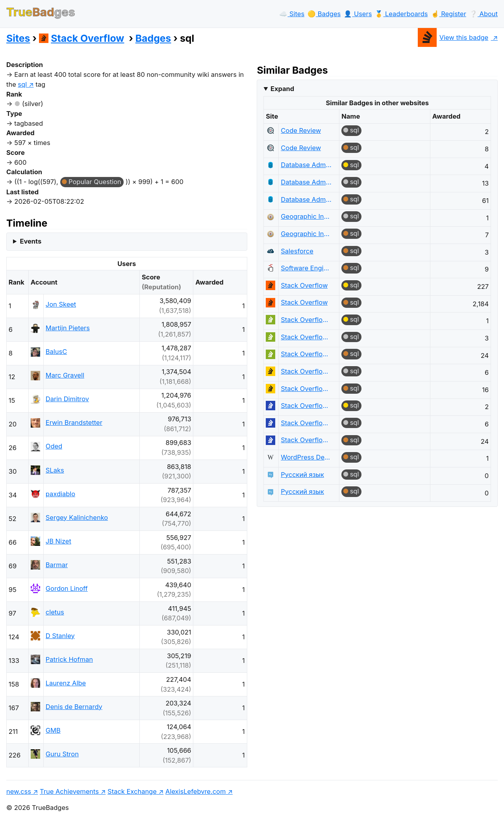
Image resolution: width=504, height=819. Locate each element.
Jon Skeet (61, 304)
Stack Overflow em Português (306, 320)
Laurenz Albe (66, 683)
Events (31, 241)
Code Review (301, 130)
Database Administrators (306, 165)
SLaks (55, 470)
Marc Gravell (65, 375)
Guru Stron (62, 754)
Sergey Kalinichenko (77, 517)
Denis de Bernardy (74, 707)
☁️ (292, 14)
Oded (54, 446)
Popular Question (95, 182)
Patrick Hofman (69, 659)
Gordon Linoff (67, 588)
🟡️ (324, 14)
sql (355, 130)
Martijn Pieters (68, 328)
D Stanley (60, 636)
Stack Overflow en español (306, 371)
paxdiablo (60, 494)
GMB (53, 730)
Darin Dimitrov (67, 399)
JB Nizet (58, 541)
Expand (282, 89)
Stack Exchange (132, 791)
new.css (19, 791)
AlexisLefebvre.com (195, 791)
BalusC (56, 352)
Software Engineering (306, 268)
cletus (55, 612)
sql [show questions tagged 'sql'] (22, 84)
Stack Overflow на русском (306, 406)
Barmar (57, 565)
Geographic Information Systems (306, 216)
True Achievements (69, 791)
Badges (153, 38)
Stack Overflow (82, 38)
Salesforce (297, 251)
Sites (18, 38)
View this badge (453, 37)
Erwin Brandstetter (74, 423)
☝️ (449, 14)
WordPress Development (306, 457)
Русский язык (302, 475)
